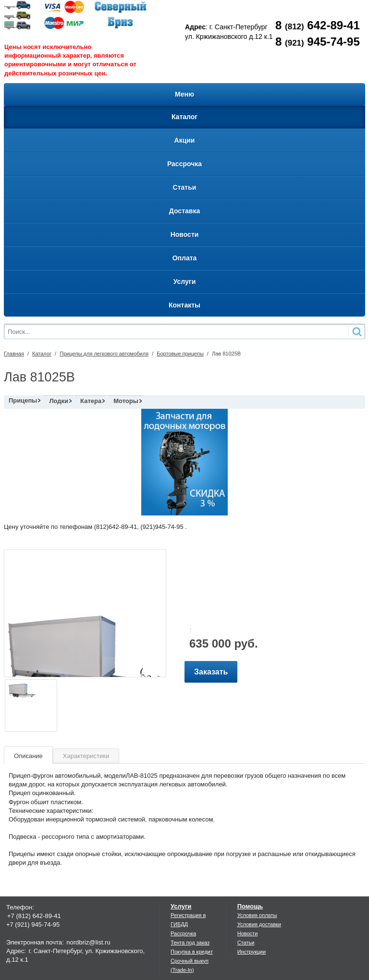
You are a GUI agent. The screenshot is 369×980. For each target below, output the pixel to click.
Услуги (181, 906)
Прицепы (23, 400)
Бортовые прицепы (180, 354)
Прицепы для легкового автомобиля (104, 354)
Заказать (211, 672)
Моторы (126, 401)
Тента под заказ (190, 943)
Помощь (250, 906)
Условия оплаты (257, 915)
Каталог (42, 354)
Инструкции (252, 952)
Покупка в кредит (192, 952)
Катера (91, 401)
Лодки (59, 401)
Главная (14, 354)
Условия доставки (259, 924)
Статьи (246, 943)
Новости (248, 933)
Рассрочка (183, 933)
